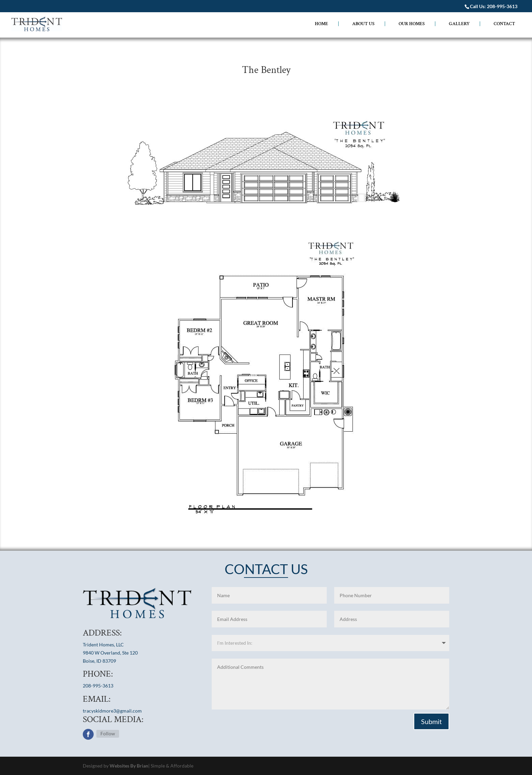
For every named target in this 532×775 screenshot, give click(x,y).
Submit (431, 721)
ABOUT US (363, 24)
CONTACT (504, 24)
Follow (108, 733)
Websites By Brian (129, 766)
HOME (321, 24)
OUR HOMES (412, 24)
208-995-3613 (502, 6)
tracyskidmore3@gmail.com (112, 711)
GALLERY (459, 24)
